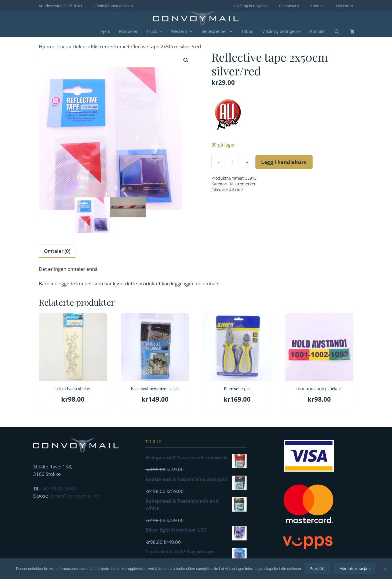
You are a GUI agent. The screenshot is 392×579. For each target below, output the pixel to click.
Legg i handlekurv (284, 162)
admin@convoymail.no (113, 6)
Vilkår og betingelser (251, 6)
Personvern (289, 6)
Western (182, 31)
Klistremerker (106, 46)
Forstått (318, 569)
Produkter (128, 31)
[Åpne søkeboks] (333, 32)
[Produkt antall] (233, 162)
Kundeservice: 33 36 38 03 (60, 6)
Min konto (344, 6)
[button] (186, 60)
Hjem (105, 31)
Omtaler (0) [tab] (57, 251)
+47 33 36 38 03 (59, 489)
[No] (385, 569)
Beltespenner (217, 31)
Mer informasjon (355, 569)
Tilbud (248, 31)
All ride (236, 190)
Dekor (79, 46)
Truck (154, 31)
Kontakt (317, 6)
